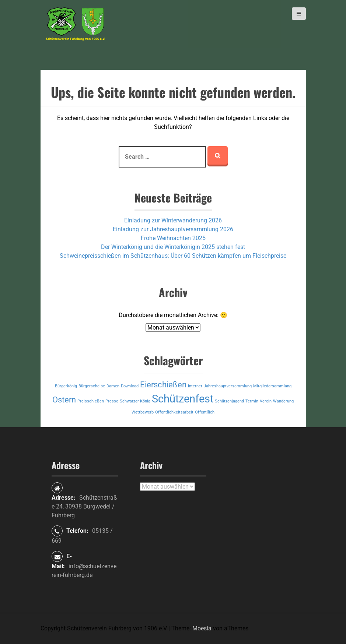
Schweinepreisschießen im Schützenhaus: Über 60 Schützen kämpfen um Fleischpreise (173, 256)
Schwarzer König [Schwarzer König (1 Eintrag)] (135, 401)
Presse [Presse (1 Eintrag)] (112, 401)
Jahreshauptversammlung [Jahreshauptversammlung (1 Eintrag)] (228, 386)
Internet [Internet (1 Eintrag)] (195, 386)
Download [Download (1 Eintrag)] (130, 386)
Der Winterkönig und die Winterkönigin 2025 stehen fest (173, 247)
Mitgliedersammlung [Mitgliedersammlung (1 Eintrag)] (272, 386)
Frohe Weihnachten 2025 (173, 238)
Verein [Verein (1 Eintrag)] (266, 401)
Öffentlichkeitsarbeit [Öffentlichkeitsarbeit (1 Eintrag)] (174, 412)
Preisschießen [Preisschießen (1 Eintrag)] (91, 401)
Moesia (202, 628)
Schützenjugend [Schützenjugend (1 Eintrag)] (229, 401)
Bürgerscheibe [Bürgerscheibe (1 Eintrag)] (92, 386)
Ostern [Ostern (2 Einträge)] (64, 400)
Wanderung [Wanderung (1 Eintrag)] (283, 401)
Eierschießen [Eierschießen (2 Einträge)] (163, 385)
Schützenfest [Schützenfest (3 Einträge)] (183, 399)
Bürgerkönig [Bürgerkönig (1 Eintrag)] (66, 386)
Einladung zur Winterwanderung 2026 (173, 220)
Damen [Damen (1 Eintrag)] (113, 386)
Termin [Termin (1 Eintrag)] (252, 401)
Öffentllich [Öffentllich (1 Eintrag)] (205, 412)
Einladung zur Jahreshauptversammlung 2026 (173, 229)
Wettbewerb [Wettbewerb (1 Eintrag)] (143, 412)
